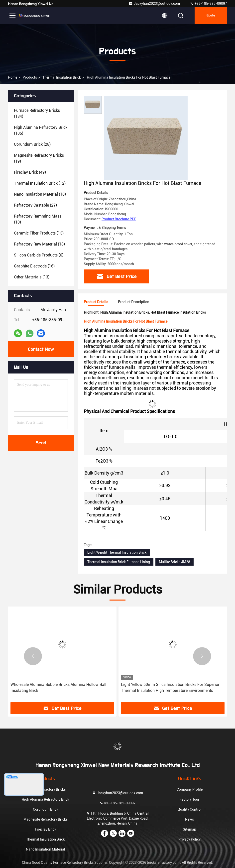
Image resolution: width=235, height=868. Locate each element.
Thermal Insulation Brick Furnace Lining (119, 562)
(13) (39, 233)
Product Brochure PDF (119, 219)
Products (30, 77)
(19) (39, 158)
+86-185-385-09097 (208, 3)
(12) (40, 183)
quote (211, 15)
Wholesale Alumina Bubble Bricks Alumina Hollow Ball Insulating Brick (58, 687)
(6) (39, 255)
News (189, 819)
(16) (34, 266)
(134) (37, 113)
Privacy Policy (189, 839)
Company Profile (190, 789)
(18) (39, 244)
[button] (33, 656)
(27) (35, 205)
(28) (32, 144)
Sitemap (189, 829)
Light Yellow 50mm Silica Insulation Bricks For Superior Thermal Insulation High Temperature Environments (170, 687)
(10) (40, 194)
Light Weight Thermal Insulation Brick (117, 552)
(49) (30, 172)
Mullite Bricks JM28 (175, 562)
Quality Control (190, 809)
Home (13, 77)
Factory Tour (189, 799)
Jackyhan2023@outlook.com (154, 3)
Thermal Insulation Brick (62, 77)
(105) (41, 130)
